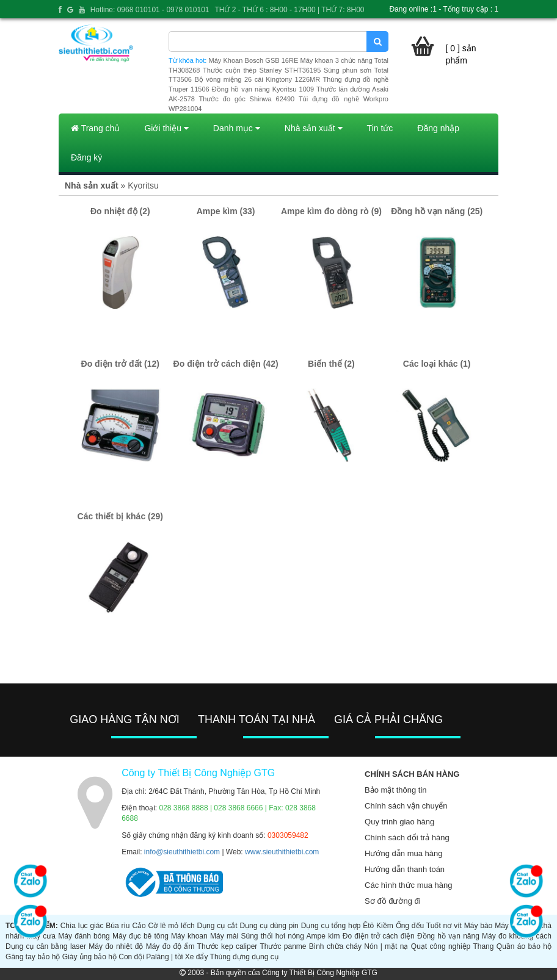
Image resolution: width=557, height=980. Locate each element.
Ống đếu (410, 926)
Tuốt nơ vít (444, 926)
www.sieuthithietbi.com (282, 852)
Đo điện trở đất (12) (120, 364)
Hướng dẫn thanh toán (405, 869)
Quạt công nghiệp (441, 946)
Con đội (131, 957)
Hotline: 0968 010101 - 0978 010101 (150, 10)
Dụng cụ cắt (217, 926)
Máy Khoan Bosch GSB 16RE (254, 60)
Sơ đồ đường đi (393, 901)
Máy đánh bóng (84, 936)
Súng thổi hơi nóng (272, 936)
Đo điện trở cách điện (379, 936)
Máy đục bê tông (140, 936)
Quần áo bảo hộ (524, 946)
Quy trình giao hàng (399, 822)
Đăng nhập (438, 128)
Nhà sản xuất (314, 128)
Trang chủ (95, 128)
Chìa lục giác (82, 926)
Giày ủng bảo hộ (89, 957)
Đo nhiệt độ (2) (120, 211)
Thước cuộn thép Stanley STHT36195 (262, 70)
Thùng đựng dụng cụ (244, 957)
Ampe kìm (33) (226, 211)
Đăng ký (86, 157)
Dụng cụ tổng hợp (331, 926)
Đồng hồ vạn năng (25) (437, 211)
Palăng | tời (164, 957)
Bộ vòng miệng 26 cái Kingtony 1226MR (257, 79)
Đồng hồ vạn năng (448, 936)
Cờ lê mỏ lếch (172, 926)
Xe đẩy (197, 957)
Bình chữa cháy (335, 946)
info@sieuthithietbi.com (182, 852)
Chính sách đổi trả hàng (407, 838)
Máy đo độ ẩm (170, 946)
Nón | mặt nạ (386, 946)
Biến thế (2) (331, 364)
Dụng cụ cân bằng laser (46, 946)
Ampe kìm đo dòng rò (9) (331, 211)
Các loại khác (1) (437, 364)
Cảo (139, 926)
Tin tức (380, 128)
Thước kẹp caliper (228, 946)
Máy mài (224, 936)
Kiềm (385, 926)
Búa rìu (118, 926)
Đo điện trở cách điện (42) (226, 364)
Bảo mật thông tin (395, 790)
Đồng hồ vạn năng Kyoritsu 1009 (263, 89)
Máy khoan (189, 936)
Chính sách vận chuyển (406, 806)
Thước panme (283, 946)
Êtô (368, 926)
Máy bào (479, 926)
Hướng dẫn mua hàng (403, 853)
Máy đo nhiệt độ (116, 946)
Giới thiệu (166, 128)
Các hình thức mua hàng (408, 885)
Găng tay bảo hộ (33, 957)
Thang (483, 946)
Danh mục (237, 128)
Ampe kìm (323, 936)
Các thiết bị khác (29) (120, 516)
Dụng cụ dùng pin (269, 926)
